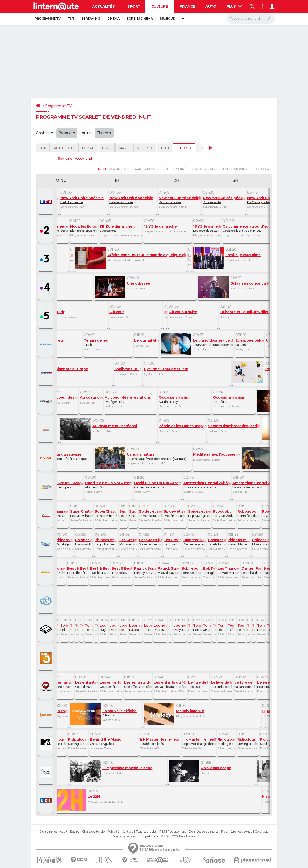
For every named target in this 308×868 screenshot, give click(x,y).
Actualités (103, 6)
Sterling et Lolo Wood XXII (248, 741)
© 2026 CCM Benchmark (178, 836)
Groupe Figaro (148, 836)
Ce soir (262, 169)
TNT (71, 19)
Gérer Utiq (262, 832)
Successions (121, 228)
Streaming (91, 19)
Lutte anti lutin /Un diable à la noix (136, 627)
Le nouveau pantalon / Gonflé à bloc (191, 570)
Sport (134, 6)
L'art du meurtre (84, 200)
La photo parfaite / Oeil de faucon (148, 627)
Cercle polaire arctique (158, 485)
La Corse (250, 342)
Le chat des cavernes (241, 627)
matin (115, 169)
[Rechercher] (251, 19)
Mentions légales (124, 836)
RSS (162, 832)
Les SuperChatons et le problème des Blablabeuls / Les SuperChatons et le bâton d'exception (123, 513)
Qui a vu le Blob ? (96, 627)
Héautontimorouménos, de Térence (190, 257)
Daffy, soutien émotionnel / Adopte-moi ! (180, 627)
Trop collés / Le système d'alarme (122, 570)
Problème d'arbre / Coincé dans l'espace (175, 513)
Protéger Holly (131, 399)
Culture (160, 6)
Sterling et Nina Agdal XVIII (227, 741)
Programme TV (47, 19)
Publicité (113, 832)
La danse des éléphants (245, 684)
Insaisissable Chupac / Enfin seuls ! (84, 542)
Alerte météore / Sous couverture (195, 542)
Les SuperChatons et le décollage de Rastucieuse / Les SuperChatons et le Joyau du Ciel (81, 513)
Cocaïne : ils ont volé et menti (249, 228)
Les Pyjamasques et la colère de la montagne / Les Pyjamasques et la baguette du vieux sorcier (57, 513)
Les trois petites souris (254, 627)
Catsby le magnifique (72, 627)
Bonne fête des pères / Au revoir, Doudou (249, 513)
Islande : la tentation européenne (84, 228)
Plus (234, 6)
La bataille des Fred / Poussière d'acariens (217, 542)
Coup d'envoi (86, 684)
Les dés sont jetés (160, 741)
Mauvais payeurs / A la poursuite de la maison (169, 570)
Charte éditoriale (93, 832)
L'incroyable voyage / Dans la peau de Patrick (145, 570)
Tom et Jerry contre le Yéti (81, 627)
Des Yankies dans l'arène (170, 684)
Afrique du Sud (108, 485)
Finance (187, 6)
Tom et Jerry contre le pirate (89, 627)
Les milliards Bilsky (252, 570)
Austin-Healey (185, 399)
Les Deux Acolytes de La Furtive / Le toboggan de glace (224, 513)
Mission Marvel (239, 542)
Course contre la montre (207, 485)
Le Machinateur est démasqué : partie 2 (229, 570)
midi (127, 169)
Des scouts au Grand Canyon (249, 627)
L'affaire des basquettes (190, 627)
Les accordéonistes (207, 228)
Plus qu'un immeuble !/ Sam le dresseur (160, 627)
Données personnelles (204, 832)
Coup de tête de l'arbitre (111, 684)
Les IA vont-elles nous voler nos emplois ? (197, 342)
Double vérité (224, 200)
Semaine (65, 159)
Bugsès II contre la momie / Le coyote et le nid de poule (170, 627)
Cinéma (113, 19)
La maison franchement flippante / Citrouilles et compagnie (106, 513)
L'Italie (108, 342)
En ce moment (236, 169)
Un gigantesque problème (207, 627)
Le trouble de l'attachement (197, 627)
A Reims (106, 713)
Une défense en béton (138, 684)
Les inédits (234, 399)
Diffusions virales (180, 200)
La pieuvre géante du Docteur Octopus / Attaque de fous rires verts (200, 513)
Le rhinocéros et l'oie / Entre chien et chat (150, 513)
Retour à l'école (77, 627)
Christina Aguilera (114, 741)
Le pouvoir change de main (199, 741)
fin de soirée (204, 169)
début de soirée (173, 169)
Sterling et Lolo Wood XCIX (56, 741)
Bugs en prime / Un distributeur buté (104, 627)
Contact (127, 832)
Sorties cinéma (140, 19)
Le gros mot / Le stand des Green (172, 542)
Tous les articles (146, 832)
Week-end (83, 159)
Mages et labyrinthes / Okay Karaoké (128, 542)
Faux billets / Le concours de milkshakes (77, 570)
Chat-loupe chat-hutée (133, 513)
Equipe (75, 832)
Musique (167, 19)
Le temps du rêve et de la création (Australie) (143, 456)
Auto (211, 6)
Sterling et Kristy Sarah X (78, 741)
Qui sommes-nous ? (53, 832)
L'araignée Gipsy (214, 627)
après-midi (145, 169)
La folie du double (133, 200)
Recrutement (177, 832)
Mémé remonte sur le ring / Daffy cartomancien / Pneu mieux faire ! (123, 627)
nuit (102, 169)
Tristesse (199, 684)
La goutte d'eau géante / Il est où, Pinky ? (106, 542)
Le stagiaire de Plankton (209, 570)
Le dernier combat (222, 684)
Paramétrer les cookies (236, 832)
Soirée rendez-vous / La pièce (150, 542)
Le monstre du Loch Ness (57, 627)
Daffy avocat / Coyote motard (113, 627)
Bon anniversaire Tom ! (222, 627)
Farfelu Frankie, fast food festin (231, 627)
